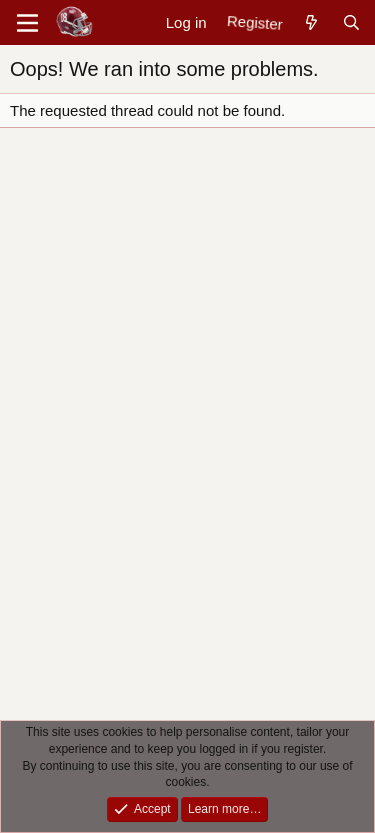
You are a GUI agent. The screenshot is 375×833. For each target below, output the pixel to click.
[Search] (351, 22)
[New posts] (311, 22)
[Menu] (27, 23)
